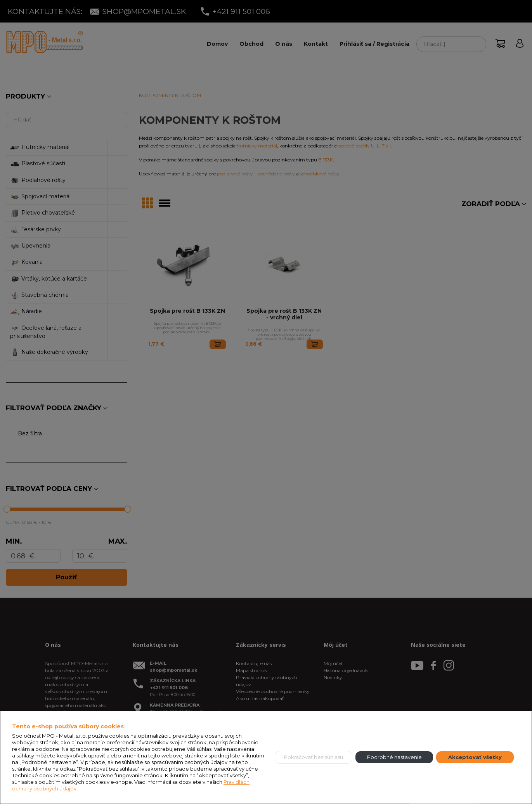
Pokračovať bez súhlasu (314, 757)
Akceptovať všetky (475, 757)
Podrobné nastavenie (394, 757)
